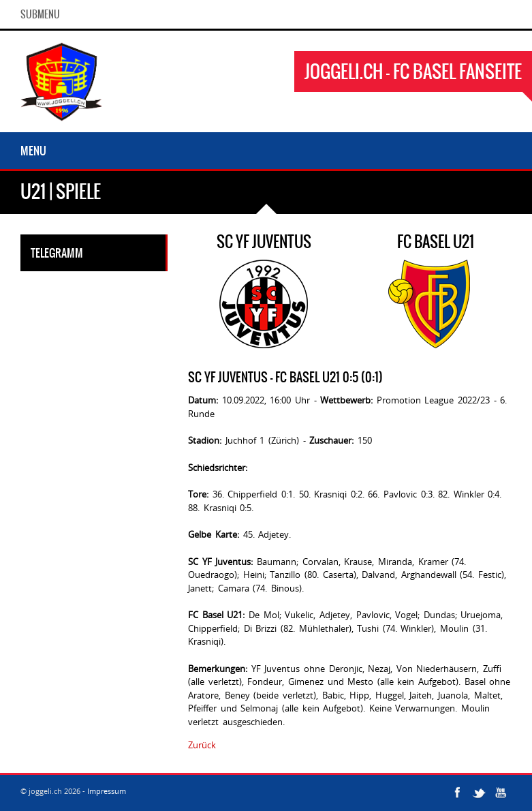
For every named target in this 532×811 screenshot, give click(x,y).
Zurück (202, 745)
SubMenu (40, 14)
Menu (33, 151)
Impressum (107, 791)
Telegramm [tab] (57, 253)
